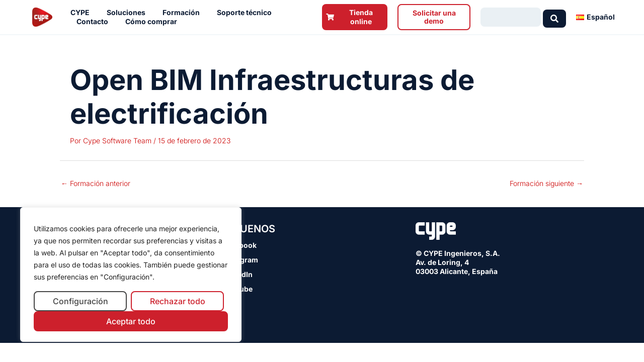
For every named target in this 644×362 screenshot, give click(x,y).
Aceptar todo (131, 321)
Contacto (95, 22)
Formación (184, 13)
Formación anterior (96, 183)
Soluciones (129, 13)
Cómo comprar (154, 22)
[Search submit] (554, 17)
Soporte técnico (247, 13)
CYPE (83, 13)
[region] (131, 275)
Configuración (80, 301)
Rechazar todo (178, 301)
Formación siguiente (546, 183)
